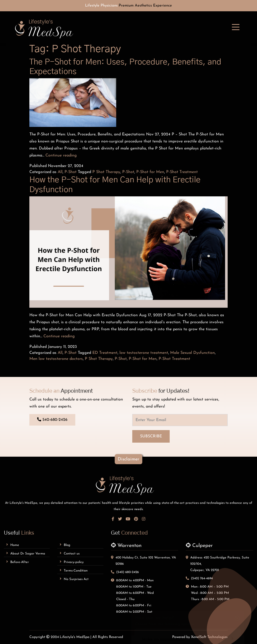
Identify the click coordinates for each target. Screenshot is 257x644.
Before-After (18, 562)
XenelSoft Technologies (209, 637)
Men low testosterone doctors (56, 359)
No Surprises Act (74, 579)
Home (13, 545)
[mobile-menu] (236, 27)
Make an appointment (188, 562)
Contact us (70, 553)
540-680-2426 (52, 420)
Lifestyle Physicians (101, 6)
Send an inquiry (188, 577)
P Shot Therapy (106, 172)
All (60, 172)
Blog (65, 545)
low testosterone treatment (144, 353)
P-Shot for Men (150, 172)
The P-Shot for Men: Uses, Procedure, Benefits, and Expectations (125, 67)
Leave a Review (188, 591)
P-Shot (71, 172)
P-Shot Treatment (182, 172)
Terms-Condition (74, 570)
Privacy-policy (72, 562)
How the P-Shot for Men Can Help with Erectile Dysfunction (115, 185)
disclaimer (128, 459)
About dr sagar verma (26, 553)
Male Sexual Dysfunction (192, 353)
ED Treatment (105, 353)
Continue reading (61, 155)
